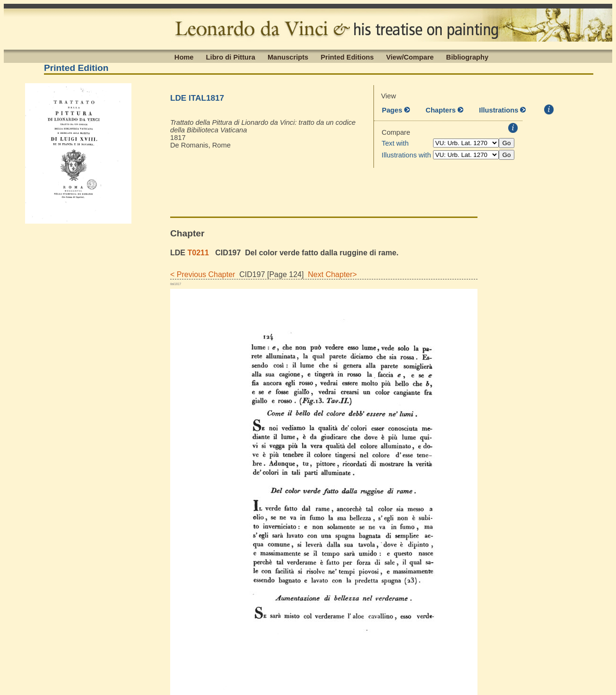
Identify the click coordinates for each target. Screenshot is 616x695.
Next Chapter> (330, 274)
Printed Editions (347, 57)
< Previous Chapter (203, 274)
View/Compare (410, 57)
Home (184, 57)
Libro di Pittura (231, 57)
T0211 (198, 253)
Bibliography (468, 57)
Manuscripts (288, 57)
